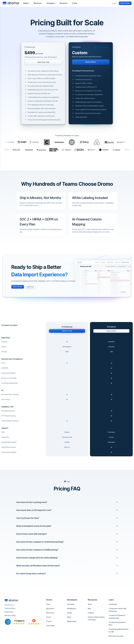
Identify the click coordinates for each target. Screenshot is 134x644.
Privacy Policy (9, 612)
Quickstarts (71, 604)
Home (48, 604)
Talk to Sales (50, 626)
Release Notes (72, 621)
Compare (91, 613)
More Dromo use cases (116, 636)
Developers (51, 3)
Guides (69, 613)
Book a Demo (125, 3)
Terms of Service (10, 608)
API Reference (72, 609)
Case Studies (113, 604)
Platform (27, 3)
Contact (49, 621)
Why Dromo (38, 3)
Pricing (75, 3)
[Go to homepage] (11, 3)
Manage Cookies (10, 615)
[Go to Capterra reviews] (19, 622)
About (90, 604)
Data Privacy (50, 613)
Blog (89, 609)
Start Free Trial (43, 62)
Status (69, 617)
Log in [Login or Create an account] (114, 3)
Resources (64, 3)
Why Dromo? (50, 609)
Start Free (30, 287)
